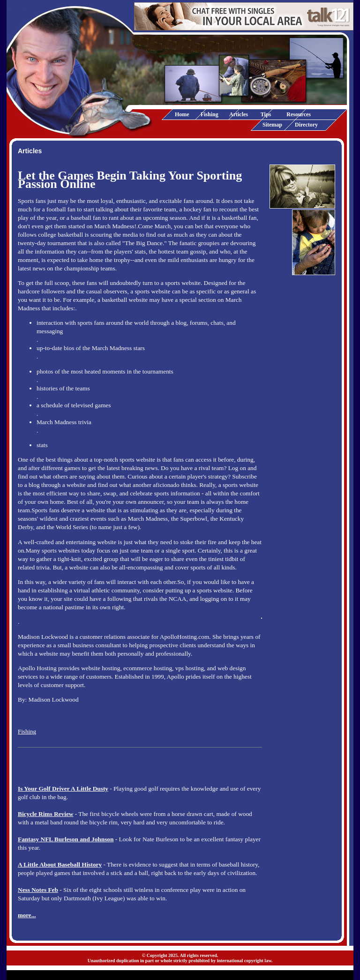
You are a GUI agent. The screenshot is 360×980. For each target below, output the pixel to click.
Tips (266, 114)
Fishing (210, 114)
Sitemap (272, 125)
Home (182, 114)
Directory (306, 125)
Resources (299, 114)
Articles (239, 114)
